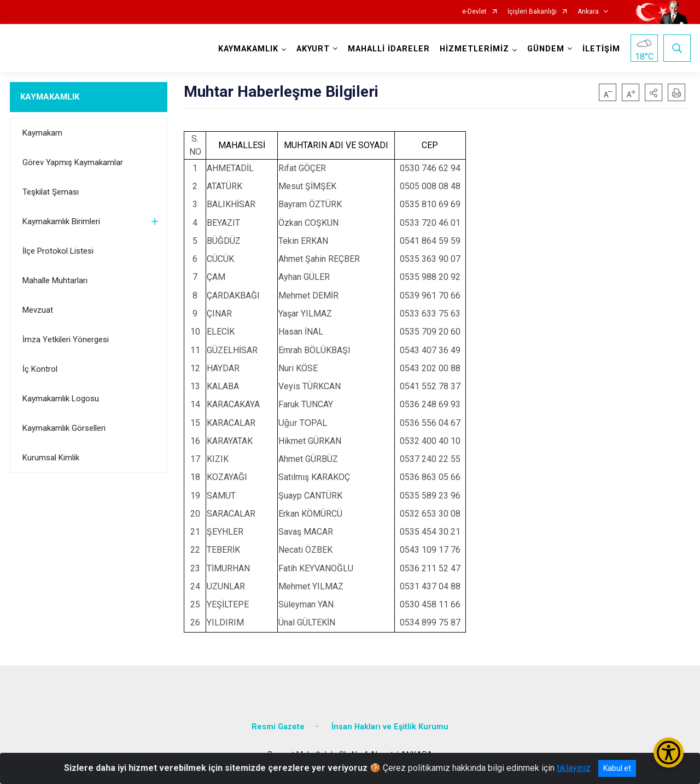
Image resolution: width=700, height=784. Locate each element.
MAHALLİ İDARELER (389, 49)
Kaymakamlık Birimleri (61, 221)
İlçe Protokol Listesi (58, 251)
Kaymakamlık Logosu (61, 399)
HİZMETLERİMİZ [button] (474, 49)
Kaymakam (42, 133)
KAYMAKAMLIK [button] (248, 49)
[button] (654, 92)
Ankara (588, 12)
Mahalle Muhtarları (55, 280)
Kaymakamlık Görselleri (64, 428)
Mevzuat (38, 310)
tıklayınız (574, 768)
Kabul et (617, 768)
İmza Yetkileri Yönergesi (66, 340)
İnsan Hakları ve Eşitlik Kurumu (390, 727)
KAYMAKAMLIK (50, 97)
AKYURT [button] (313, 49)
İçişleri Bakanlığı (532, 12)
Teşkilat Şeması (51, 192)
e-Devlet (474, 12)
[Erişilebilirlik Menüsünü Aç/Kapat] (669, 753)
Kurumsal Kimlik (51, 458)
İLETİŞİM (601, 49)
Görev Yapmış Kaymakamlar (73, 162)
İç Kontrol (40, 369)
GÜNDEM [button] (546, 49)
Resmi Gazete (278, 727)
